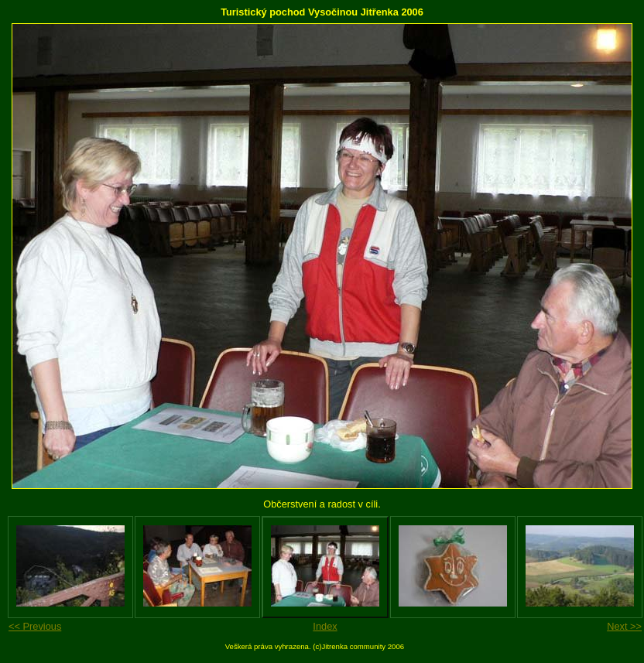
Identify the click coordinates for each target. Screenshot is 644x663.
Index (325, 626)
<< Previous (35, 626)
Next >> (624, 626)
